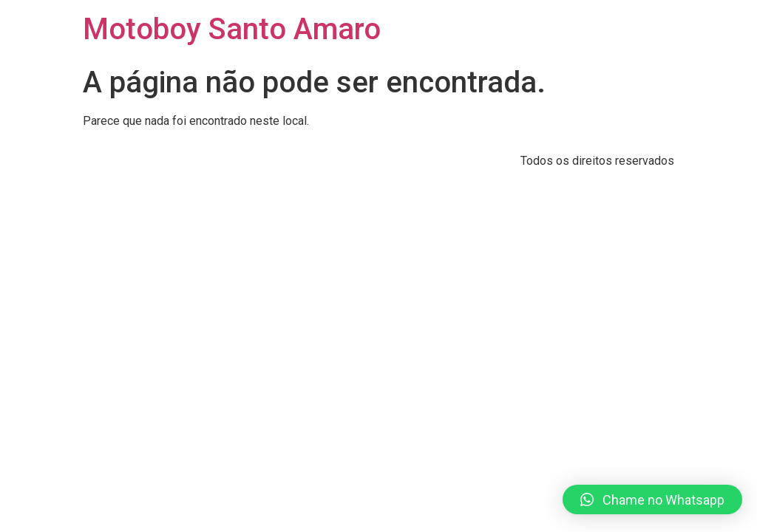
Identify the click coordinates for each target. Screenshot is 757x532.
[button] (652, 499)
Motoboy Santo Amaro (232, 29)
